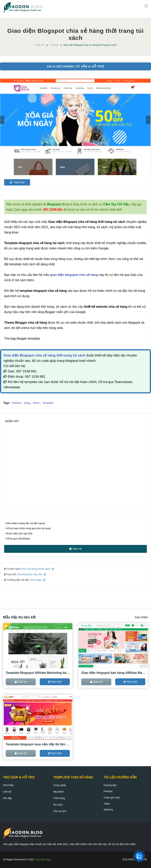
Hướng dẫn (110, 785)
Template (54, 45)
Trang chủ (40, 45)
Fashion (17, 403)
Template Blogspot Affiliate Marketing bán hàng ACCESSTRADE (38, 673)
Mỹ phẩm (59, 792)
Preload (108, 791)
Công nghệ (59, 785)
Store (37, 403)
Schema (108, 810)
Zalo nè (75, 549)
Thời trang (59, 798)
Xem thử (17, 182)
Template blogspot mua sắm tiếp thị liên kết (38, 744)
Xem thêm (141, 617)
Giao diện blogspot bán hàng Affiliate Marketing (113, 673)
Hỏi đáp (7, 798)
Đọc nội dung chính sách (38, 569)
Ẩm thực (58, 805)
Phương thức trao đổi (31, 574)
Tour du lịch (60, 811)
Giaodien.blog (43, 859)
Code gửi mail (112, 798)
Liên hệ (7, 792)
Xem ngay (37, 580)
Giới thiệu (8, 785)
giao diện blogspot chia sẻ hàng (74, 275)
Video (107, 804)
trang (28, 403)
